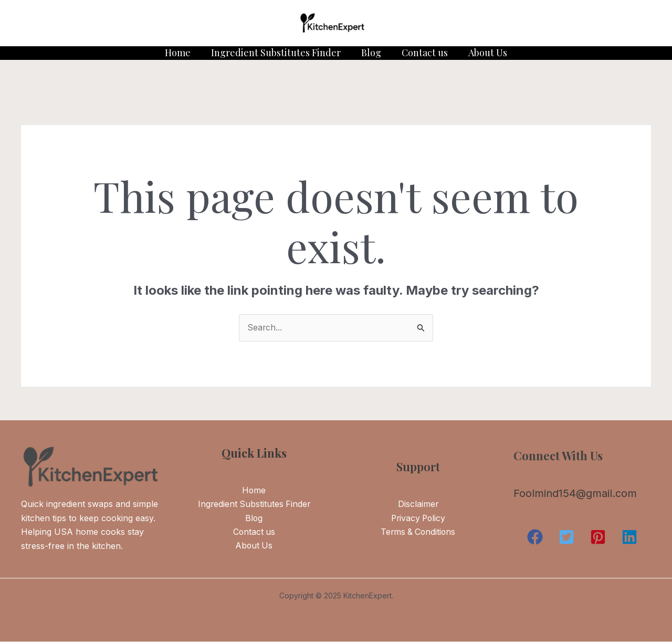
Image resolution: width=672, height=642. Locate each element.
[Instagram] (85, 24)
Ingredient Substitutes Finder (277, 53)
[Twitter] (36, 24)
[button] (535, 537)
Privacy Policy (418, 519)
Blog (371, 53)
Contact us (423, 53)
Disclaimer (418, 505)
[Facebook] (60, 24)
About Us (485, 53)
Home (181, 53)
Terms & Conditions (418, 533)
